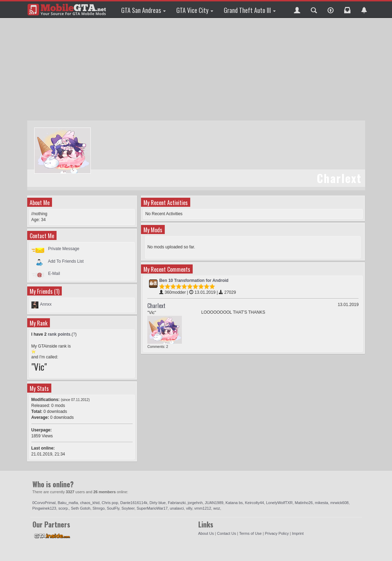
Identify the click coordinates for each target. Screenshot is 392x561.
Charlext (156, 306)
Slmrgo (99, 508)
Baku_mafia (68, 503)
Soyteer (128, 508)
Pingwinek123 (45, 508)
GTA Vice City (195, 10)
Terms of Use (250, 533)
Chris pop (110, 503)
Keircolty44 (254, 503)
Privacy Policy (277, 533)
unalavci (177, 508)
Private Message (64, 249)
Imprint (298, 533)
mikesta (321, 503)
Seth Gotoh (81, 508)
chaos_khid (90, 503)
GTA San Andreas (143, 10)
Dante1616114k (134, 503)
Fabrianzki (177, 503)
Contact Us (227, 533)
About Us (206, 533)
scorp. (64, 508)
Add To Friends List (66, 261)
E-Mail (54, 274)
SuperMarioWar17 (152, 508)
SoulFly (113, 508)
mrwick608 (339, 503)
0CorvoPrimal (44, 503)
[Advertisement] (197, 70)
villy (189, 508)
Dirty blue (157, 503)
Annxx (46, 304)
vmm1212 (203, 508)
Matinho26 (304, 503)
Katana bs (234, 503)
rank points (59, 334)
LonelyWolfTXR (279, 503)
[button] (297, 9)
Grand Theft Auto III (250, 10)
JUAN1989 (214, 503)
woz (217, 508)
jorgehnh (195, 503)
